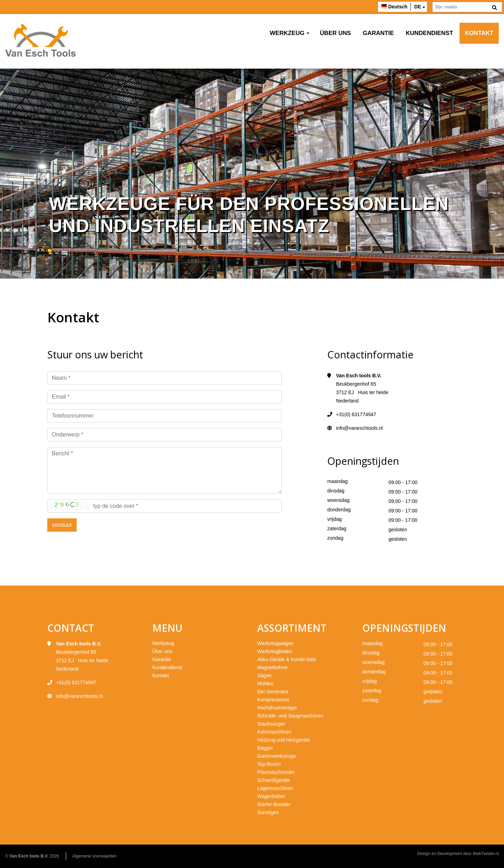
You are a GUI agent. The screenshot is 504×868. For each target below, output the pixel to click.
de (418, 7)
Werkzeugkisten (275, 651)
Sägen (264, 675)
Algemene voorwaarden (95, 856)
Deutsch (398, 7)
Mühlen (265, 684)
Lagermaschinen (275, 788)
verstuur (62, 525)
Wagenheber (271, 796)
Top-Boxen (269, 764)
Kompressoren (273, 700)
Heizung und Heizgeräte (283, 740)
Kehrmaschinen (274, 732)
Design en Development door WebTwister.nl (458, 854)
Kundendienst (429, 33)
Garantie (379, 33)
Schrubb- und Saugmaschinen (290, 716)
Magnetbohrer (272, 667)
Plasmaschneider (276, 772)
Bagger (265, 748)
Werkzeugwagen (275, 643)
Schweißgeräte (274, 780)
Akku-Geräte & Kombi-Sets (287, 659)
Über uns (335, 33)
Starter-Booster (274, 804)
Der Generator (273, 692)
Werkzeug (287, 33)
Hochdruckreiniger (277, 708)
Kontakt (479, 33)
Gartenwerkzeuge (277, 756)
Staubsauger (271, 724)
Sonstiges (268, 812)
